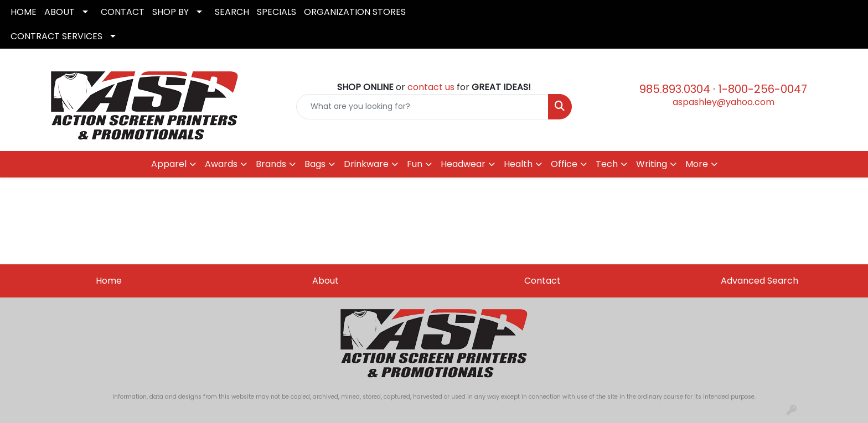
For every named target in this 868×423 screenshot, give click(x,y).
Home (109, 281)
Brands (271, 164)
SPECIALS (277, 12)
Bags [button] (315, 164)
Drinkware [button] (366, 164)
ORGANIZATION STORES (355, 12)
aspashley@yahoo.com (724, 102)
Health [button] (518, 164)
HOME (24, 12)
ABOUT (60, 12)
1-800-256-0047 (763, 89)
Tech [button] (607, 164)
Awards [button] (221, 164)
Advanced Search (759, 281)
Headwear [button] (463, 164)
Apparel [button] (169, 164)
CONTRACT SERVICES (56, 36)
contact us (431, 87)
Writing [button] (652, 164)
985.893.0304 (675, 89)
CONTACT (123, 12)
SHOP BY (170, 12)
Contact (542, 281)
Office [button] (564, 164)
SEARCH (232, 12)
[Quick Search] (423, 107)
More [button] (697, 164)
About (325, 281)
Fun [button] (415, 164)
